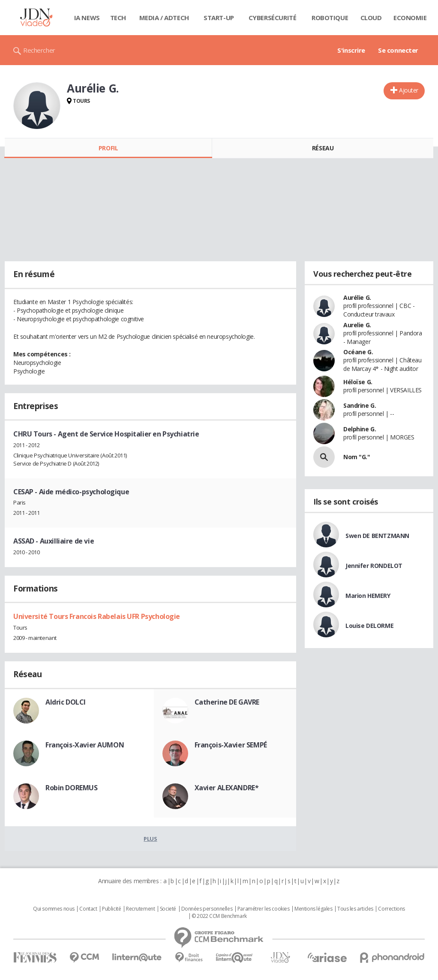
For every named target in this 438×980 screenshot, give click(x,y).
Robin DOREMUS (72, 788)
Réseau (323, 148)
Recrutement (140, 909)
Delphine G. (360, 429)
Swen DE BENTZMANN (377, 536)
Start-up (219, 18)
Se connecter (398, 50)
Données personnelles (207, 909)
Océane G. (358, 352)
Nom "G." (357, 457)
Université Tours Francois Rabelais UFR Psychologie (97, 616)
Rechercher (39, 50)
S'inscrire (351, 50)
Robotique (330, 18)
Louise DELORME (369, 626)
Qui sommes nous (54, 909)
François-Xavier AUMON (85, 745)
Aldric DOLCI (66, 702)
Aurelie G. (357, 325)
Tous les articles (355, 909)
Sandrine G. (360, 405)
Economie (410, 18)
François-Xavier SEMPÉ (231, 745)
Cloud (371, 18)
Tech (118, 18)
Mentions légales (313, 909)
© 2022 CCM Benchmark (219, 916)
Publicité (111, 909)
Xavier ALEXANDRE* (227, 788)
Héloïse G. (358, 382)
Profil (108, 148)
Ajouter (409, 90)
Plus (150, 839)
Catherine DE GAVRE (227, 702)
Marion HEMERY (368, 596)
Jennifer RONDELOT (374, 566)
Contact (88, 909)
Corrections (391, 909)
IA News (87, 18)
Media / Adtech (164, 18)
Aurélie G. (357, 297)
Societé (168, 909)
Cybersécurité (273, 18)
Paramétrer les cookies (264, 909)
